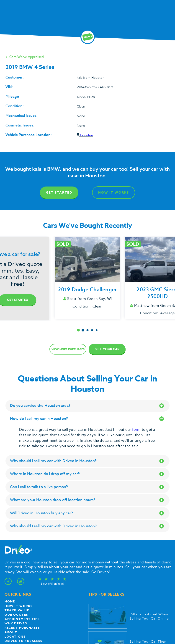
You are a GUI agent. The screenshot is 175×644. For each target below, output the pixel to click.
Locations (15, 636)
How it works (18, 606)
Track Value (17, 610)
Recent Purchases (22, 628)
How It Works (114, 193)
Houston (85, 135)
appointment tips (22, 619)
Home (10, 601)
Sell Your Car (107, 349)
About (11, 632)
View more (68, 349)
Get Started (59, 193)
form (137, 430)
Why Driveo (16, 623)
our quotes (16, 615)
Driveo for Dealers (23, 641)
